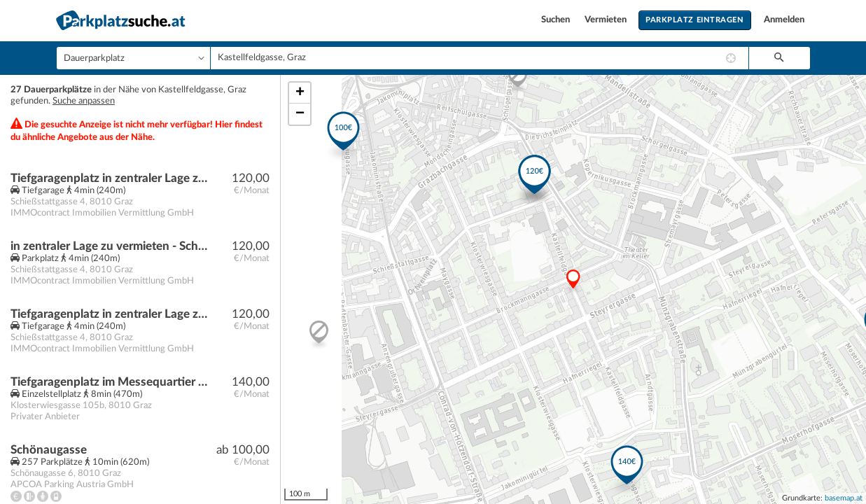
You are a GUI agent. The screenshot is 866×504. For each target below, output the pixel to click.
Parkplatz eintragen (694, 20)
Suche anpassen (84, 101)
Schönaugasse (49, 450)
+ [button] (300, 93)
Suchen (557, 20)
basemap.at (844, 498)
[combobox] (480, 58)
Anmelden (784, 20)
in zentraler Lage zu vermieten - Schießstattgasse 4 (110, 246)
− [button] (300, 114)
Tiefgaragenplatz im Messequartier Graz (110, 382)
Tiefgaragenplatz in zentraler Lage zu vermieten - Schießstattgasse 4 (110, 178)
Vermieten (607, 20)
